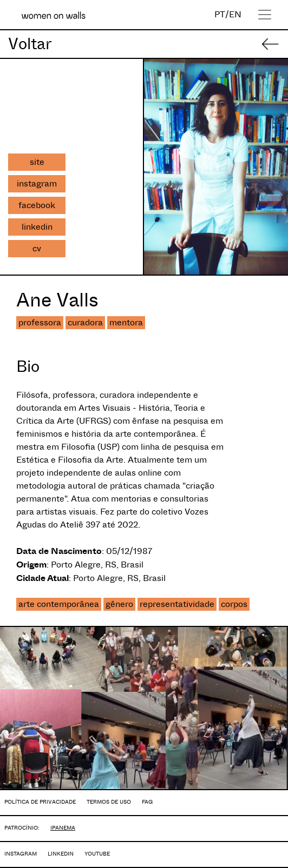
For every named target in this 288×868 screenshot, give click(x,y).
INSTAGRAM (21, 854)
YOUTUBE (97, 854)
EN (235, 14)
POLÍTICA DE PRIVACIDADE (40, 802)
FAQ (147, 802)
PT (220, 14)
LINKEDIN (61, 854)
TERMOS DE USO (109, 802)
